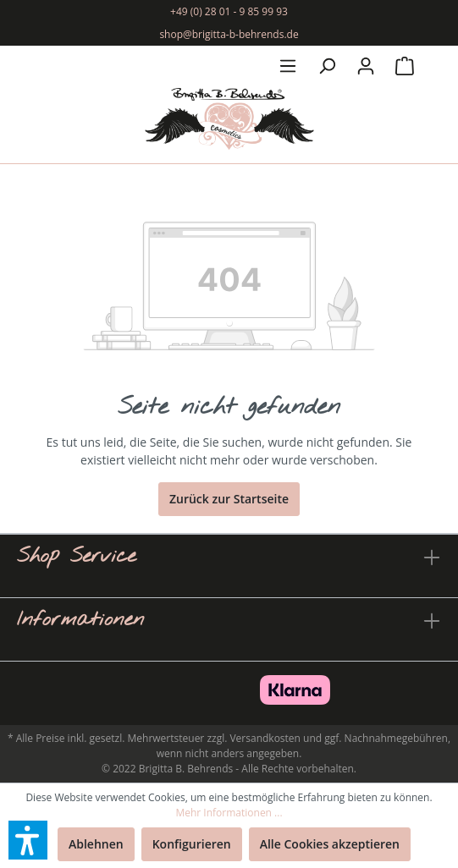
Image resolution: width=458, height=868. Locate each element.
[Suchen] (327, 66)
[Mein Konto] (366, 66)
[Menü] (288, 66)
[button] (28, 840)
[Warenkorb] (405, 66)
